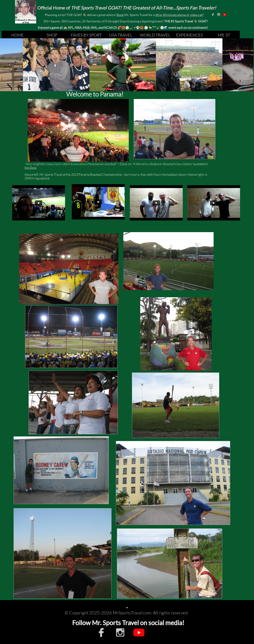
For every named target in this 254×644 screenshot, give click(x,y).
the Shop (30, 168)
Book (120, 15)
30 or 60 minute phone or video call (179, 15)
